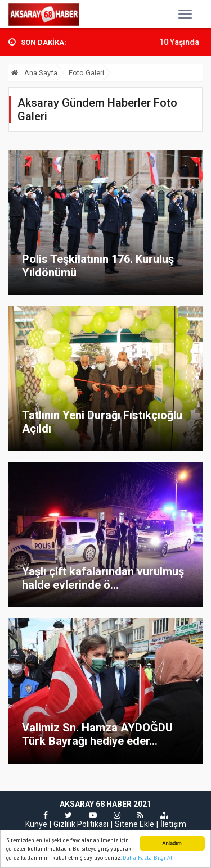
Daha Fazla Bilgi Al (147, 858)
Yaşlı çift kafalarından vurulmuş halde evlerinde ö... (103, 578)
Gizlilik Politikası (81, 824)
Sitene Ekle (134, 824)
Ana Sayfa (34, 73)
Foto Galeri (86, 73)
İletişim (173, 824)
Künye (36, 824)
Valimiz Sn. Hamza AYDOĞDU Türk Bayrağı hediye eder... (97, 734)
